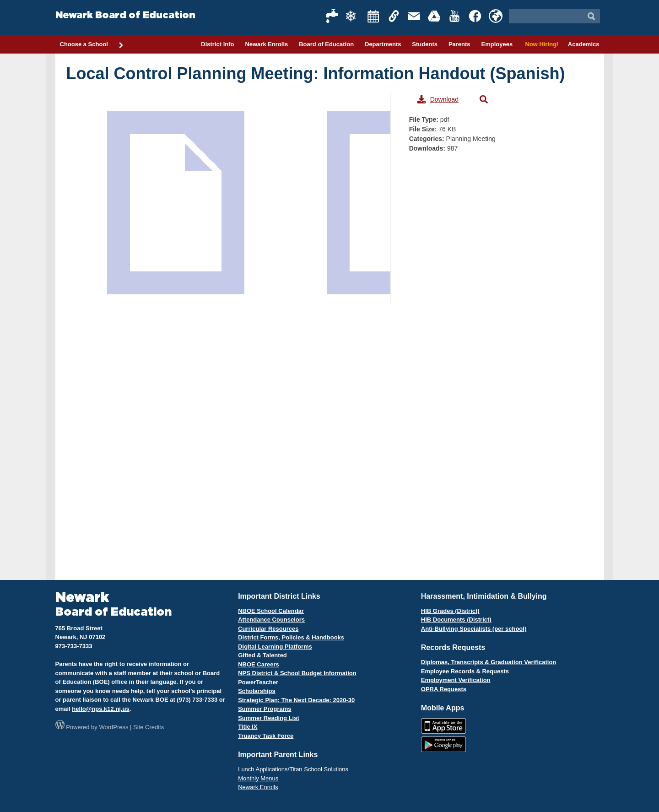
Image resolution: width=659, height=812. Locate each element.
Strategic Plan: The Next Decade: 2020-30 (296, 700)
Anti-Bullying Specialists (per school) (474, 629)
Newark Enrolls (266, 44)
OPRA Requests (444, 689)
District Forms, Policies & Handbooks (291, 637)
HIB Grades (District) (450, 611)
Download (438, 99)
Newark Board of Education (125, 15)
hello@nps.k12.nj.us (100, 709)
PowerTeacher (258, 682)
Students (425, 44)
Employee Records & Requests (465, 671)
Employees (497, 44)
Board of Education (326, 44)
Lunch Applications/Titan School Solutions (293, 769)
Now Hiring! (540, 44)
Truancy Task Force (266, 736)
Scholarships (257, 691)
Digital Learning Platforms (275, 647)
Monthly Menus (258, 778)
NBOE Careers (259, 664)
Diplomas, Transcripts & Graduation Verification (489, 662)
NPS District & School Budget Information (297, 673)
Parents (459, 44)
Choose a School (92, 45)
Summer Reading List (269, 718)
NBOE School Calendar (271, 611)
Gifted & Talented (262, 655)
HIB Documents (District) (456, 620)
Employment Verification (456, 680)
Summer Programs (265, 709)
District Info (217, 44)
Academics (584, 44)
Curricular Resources (268, 629)
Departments (383, 44)
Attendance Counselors (271, 620)
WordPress (113, 727)
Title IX (248, 727)
